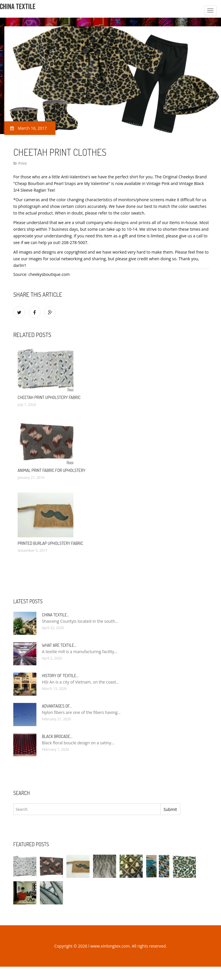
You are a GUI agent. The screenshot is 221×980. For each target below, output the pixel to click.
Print (22, 163)
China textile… (55, 615)
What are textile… (59, 645)
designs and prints (132, 222)
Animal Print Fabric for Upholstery (52, 470)
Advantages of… (57, 706)
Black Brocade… (57, 736)
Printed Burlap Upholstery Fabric (50, 543)
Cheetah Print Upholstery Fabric (49, 397)
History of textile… (60, 676)
